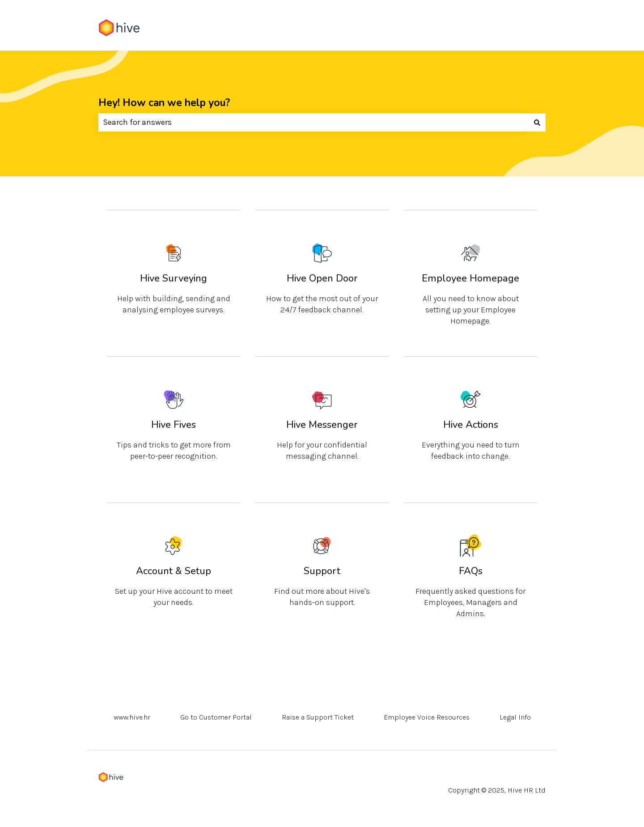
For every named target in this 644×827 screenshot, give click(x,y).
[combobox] (314, 122)
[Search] (537, 122)
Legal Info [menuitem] (515, 717)
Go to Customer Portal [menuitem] (216, 717)
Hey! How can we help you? (164, 103)
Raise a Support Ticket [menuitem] (318, 717)
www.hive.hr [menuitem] (132, 717)
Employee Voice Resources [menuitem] (427, 717)
